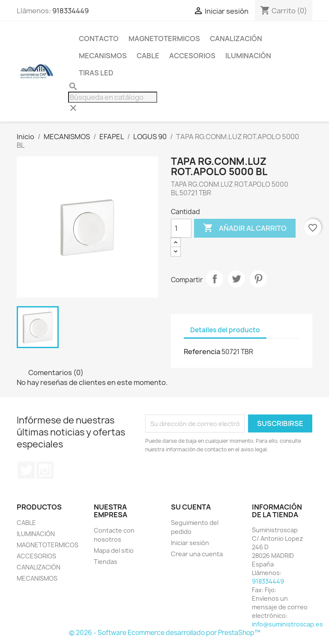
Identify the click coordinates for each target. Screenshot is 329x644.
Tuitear (236, 279)
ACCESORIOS (192, 56)
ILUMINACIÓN (248, 56)
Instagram (45, 470)
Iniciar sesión (190, 543)
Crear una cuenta (197, 554)
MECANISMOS (103, 56)
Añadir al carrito (245, 228)
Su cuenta (191, 507)
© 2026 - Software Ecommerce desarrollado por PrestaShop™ (165, 633)
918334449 (70, 11)
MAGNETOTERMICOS (164, 39)
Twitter (26, 470)
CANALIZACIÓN (236, 39)
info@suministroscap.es (287, 624)
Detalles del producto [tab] (225, 330)
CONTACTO (99, 39)
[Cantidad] (181, 228)
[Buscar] (113, 97)
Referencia (202, 352)
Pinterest (258, 279)
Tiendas (106, 562)
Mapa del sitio (114, 550)
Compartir (215, 279)
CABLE (148, 56)
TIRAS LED (96, 73)
